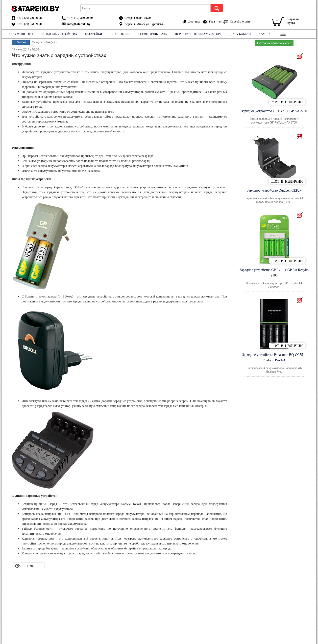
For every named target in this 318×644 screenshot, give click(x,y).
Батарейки (93, 34)
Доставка (194, 22)
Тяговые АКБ (120, 34)
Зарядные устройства (59, 34)
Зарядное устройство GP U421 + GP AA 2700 (274, 111)
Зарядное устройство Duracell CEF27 (274, 190)
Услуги (37, 42)
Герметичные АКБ (153, 34)
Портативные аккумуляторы (198, 34)
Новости (51, 42)
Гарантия (215, 22)
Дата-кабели (240, 34)
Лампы (264, 34)
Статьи (21, 42)
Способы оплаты (241, 22)
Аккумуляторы (21, 34)
